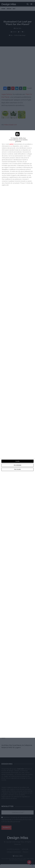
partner (12, 144)
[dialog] (17, 434)
